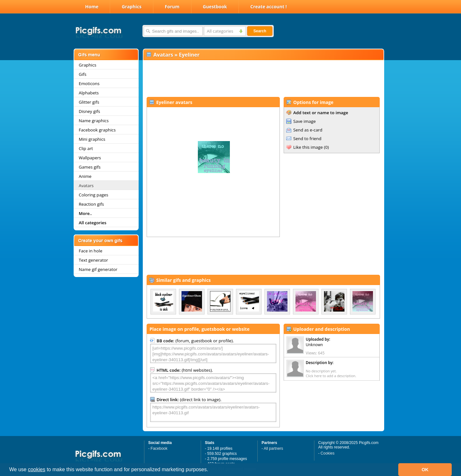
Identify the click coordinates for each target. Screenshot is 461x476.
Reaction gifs (91, 204)
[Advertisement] (263, 79)
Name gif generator (98, 269)
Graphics (131, 7)
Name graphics (94, 121)
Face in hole (91, 251)
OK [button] (425, 470)
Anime (85, 176)
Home (92, 7)
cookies (36, 469)
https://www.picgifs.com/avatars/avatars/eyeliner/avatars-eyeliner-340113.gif (213, 412)
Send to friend (307, 139)
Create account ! (269, 7)
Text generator (93, 260)
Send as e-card (308, 130)
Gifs (83, 74)
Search (260, 31)
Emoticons (89, 83)
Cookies (327, 453)
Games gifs (90, 167)
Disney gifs (89, 111)
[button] (211, 470)
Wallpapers (90, 158)
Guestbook (215, 7)
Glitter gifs (89, 102)
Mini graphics (92, 139)
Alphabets (89, 93)
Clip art (86, 148)
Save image (304, 121)
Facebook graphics (97, 130)
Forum (172, 7)
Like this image (308, 147)
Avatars (86, 186)
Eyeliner (189, 55)
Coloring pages (93, 195)
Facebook (159, 448)
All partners (274, 448)
